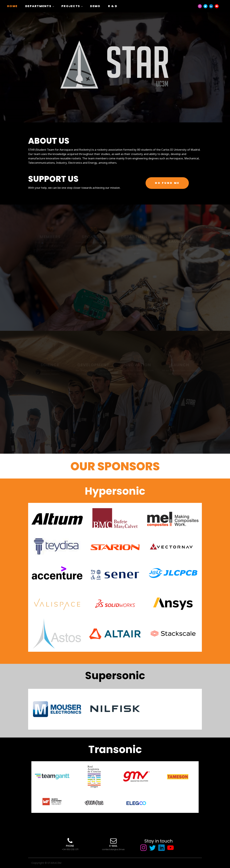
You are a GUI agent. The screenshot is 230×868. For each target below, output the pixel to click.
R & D (113, 6)
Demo (95, 6)
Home (12, 6)
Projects (71, 6)
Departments (38, 6)
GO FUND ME (167, 183)
